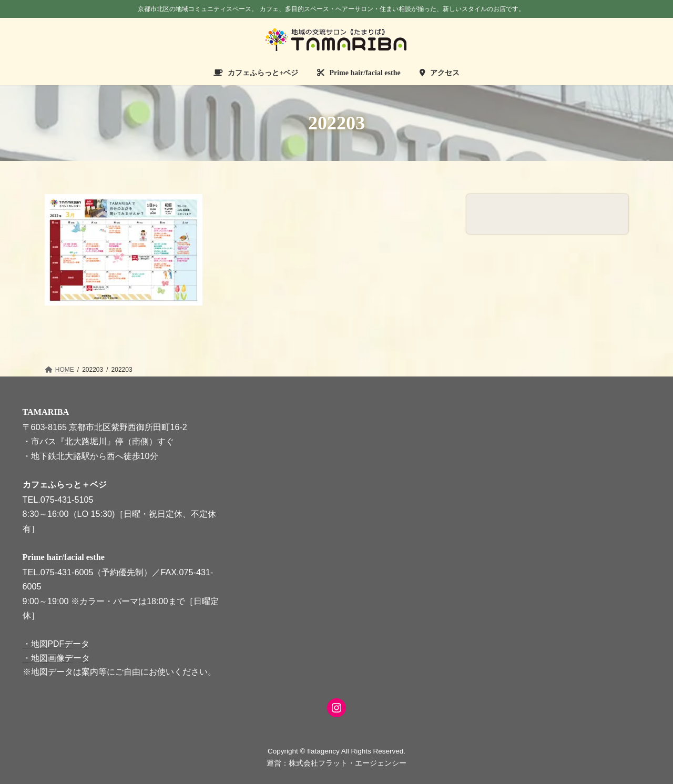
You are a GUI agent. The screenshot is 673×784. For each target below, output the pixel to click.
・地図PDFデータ (56, 644)
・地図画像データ (56, 658)
